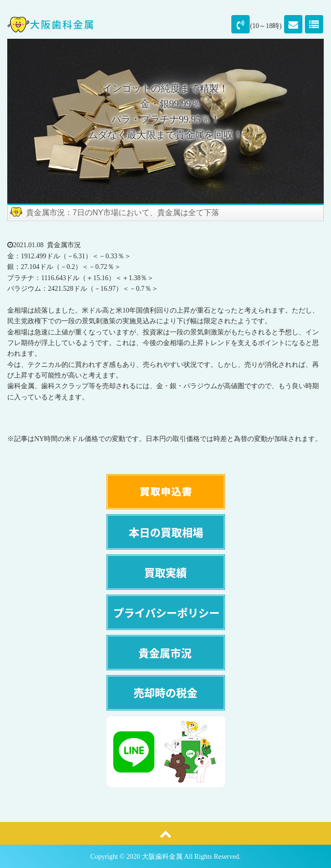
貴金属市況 (64, 245)
